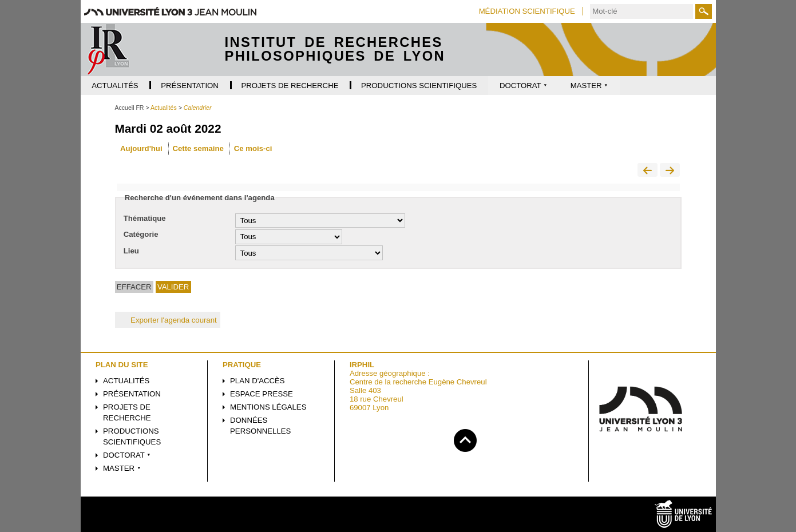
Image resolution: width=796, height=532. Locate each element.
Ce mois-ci (253, 148)
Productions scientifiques (132, 436)
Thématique (145, 218)
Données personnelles (260, 426)
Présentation (132, 394)
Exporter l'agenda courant (168, 320)
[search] (641, 11)
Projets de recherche (127, 412)
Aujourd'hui (141, 148)
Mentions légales (268, 407)
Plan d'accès (258, 381)
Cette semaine (198, 148)
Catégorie (141, 234)
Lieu (131, 251)
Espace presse (262, 394)
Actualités (126, 381)
